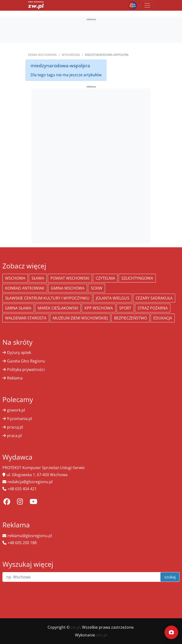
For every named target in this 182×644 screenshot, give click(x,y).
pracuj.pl (15, 427)
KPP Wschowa (99, 308)
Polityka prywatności (26, 369)
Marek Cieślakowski (58, 308)
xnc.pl (102, 635)
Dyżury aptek (19, 352)
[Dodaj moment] (171, 632)
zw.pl (75, 627)
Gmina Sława (18, 308)
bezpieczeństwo (131, 318)
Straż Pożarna (153, 308)
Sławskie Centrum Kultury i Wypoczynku (47, 298)
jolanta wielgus (113, 298)
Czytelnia (105, 278)
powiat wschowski (70, 278)
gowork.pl (16, 410)
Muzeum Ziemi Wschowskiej (80, 318)
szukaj (170, 577)
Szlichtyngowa (137, 278)
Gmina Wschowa (68, 288)
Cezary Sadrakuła (154, 298)
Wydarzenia (71, 55)
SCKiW (97, 288)
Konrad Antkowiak (25, 288)
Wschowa (15, 278)
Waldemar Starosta (26, 318)
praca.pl (14, 436)
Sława (38, 278)
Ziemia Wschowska (42, 55)
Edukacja (163, 318)
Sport (125, 308)
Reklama (15, 378)
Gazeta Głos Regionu (26, 361)
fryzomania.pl (20, 419)
